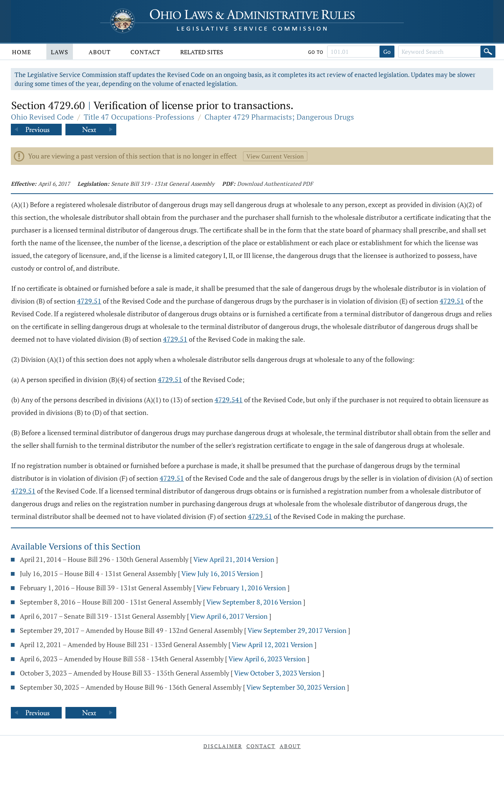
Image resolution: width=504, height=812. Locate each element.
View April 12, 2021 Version (272, 645)
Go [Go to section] (387, 52)
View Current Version (275, 156)
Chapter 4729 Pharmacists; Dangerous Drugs (279, 117)
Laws (60, 52)
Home (21, 52)
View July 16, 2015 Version (220, 573)
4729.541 (229, 400)
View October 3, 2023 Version (277, 673)
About (100, 52)
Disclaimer (223, 746)
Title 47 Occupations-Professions (139, 117)
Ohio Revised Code (42, 117)
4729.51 (89, 301)
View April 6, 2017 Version (229, 616)
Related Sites (202, 52)
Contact (145, 52)
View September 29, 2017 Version (297, 630)
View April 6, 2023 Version (267, 659)
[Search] (488, 52)
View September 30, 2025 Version (296, 687)
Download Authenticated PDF (275, 184)
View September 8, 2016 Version (254, 602)
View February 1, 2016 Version (241, 588)
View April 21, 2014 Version (234, 559)
